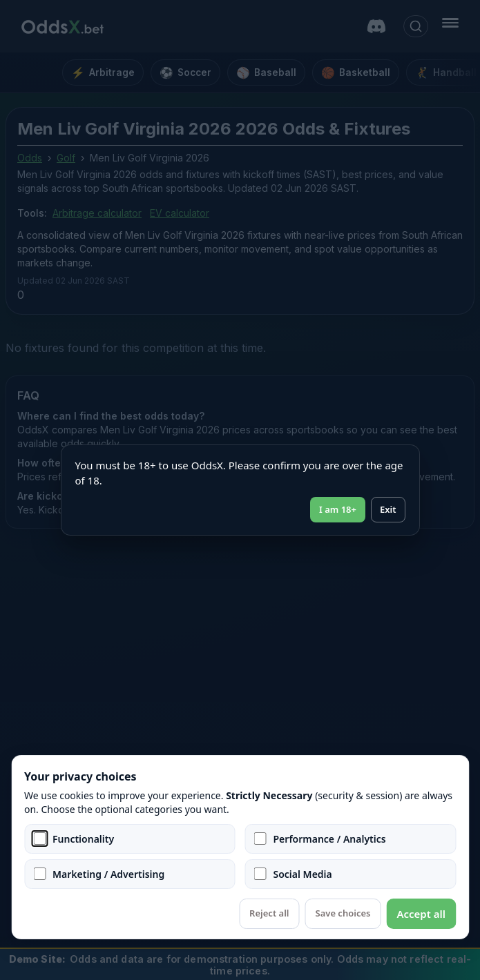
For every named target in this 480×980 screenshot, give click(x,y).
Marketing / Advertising (108, 874)
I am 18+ (338, 509)
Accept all (421, 914)
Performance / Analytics (330, 839)
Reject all (269, 913)
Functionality (83, 839)
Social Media (303, 874)
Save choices (343, 913)
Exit (388, 509)
